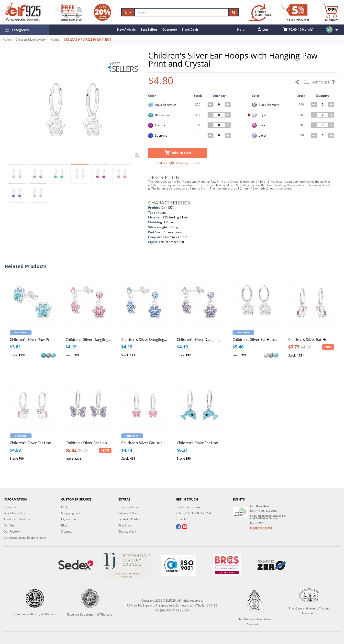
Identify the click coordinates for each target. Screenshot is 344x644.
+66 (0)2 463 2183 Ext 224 (194, 513)
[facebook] (178, 527)
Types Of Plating (129, 519)
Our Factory (12, 531)
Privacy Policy (128, 513)
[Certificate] (127, 565)
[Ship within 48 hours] (260, 12)
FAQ (64, 507)
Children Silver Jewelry (31, 40)
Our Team (11, 525)
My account (69, 519)
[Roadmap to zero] (272, 565)
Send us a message (189, 507)
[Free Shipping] (68, 12)
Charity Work (127, 531)
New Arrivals (126, 30)
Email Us (182, 519)
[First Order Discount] (295, 12)
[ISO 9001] (179, 565)
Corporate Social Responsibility (25, 538)
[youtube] (184, 527)
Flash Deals (190, 30)
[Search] (182, 12)
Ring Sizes (125, 525)
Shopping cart (71, 513)
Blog (64, 525)
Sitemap (67, 531)
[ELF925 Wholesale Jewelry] (23, 12)
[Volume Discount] (102, 12)
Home (7, 40)
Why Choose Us (14, 513)
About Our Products (17, 519)
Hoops (55, 40)
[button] (25, 30)
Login (170, 163)
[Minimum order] (330, 12)
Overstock (170, 30)
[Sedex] (76, 565)
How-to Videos (128, 507)
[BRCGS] (227, 565)
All (128, 13)
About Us (10, 507)
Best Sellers (149, 30)
